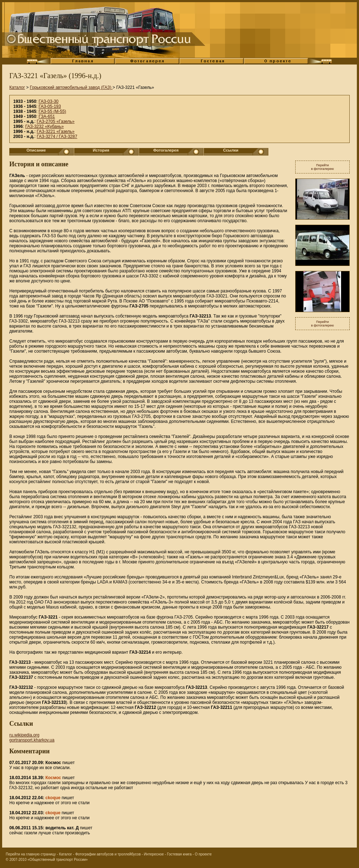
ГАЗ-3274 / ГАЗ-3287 (57, 137)
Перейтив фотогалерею (322, 167)
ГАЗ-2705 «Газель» (56, 121)
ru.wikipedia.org (24, 735)
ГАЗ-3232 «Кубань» (44, 127)
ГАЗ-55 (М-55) (52, 111)
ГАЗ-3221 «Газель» (56, 132)
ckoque (53, 798)
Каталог (17, 87)
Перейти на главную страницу (31, 854)
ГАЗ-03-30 (49, 101)
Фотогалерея (166, 150)
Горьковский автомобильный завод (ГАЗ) (71, 87)
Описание (36, 150)
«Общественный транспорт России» (58, 860)
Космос (53, 778)
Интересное (154, 854)
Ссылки (231, 150)
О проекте (203, 854)
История (101, 150)
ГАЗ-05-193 (50, 106)
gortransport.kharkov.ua (32, 740)
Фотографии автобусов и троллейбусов (108, 854)
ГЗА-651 (47, 116)
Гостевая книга (179, 854)
